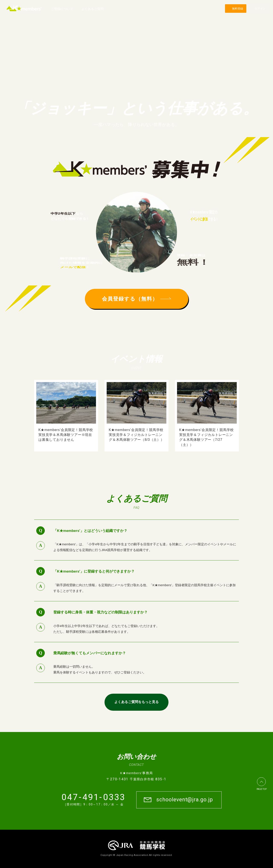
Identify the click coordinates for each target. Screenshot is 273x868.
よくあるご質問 (92, 9)
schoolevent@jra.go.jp (185, 800)
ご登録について (62, 9)
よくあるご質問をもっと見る (136, 702)
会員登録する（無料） (136, 299)
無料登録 (238, 9)
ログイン (260, 9)
